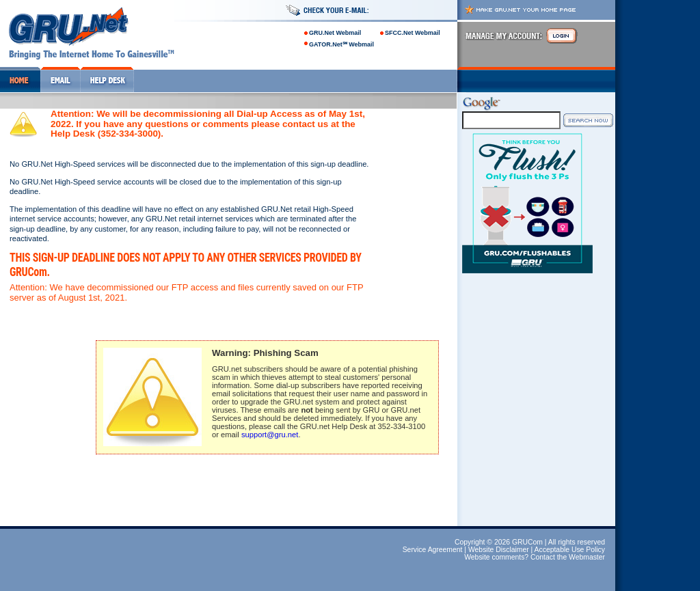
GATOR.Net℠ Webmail (341, 44)
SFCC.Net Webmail (413, 33)
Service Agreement (433, 550)
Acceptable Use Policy (570, 550)
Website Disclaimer (499, 550)
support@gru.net (270, 435)
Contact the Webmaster (568, 557)
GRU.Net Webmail (335, 33)
